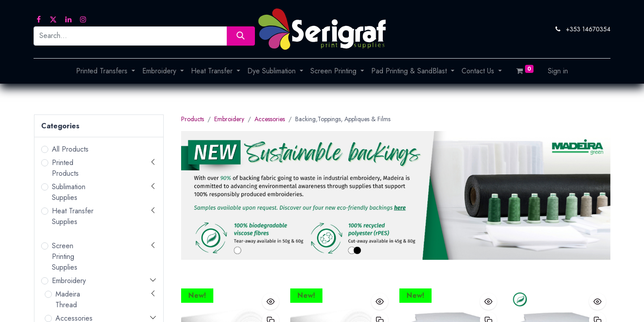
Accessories (270, 119)
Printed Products (65, 168)
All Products (70, 149)
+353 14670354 (588, 29)
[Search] (241, 36)
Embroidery (69, 281)
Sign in (558, 71)
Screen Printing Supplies (65, 256)
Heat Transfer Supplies (73, 216)
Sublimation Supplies (69, 192)
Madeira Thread (68, 299)
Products (193, 119)
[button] (271, 301)
